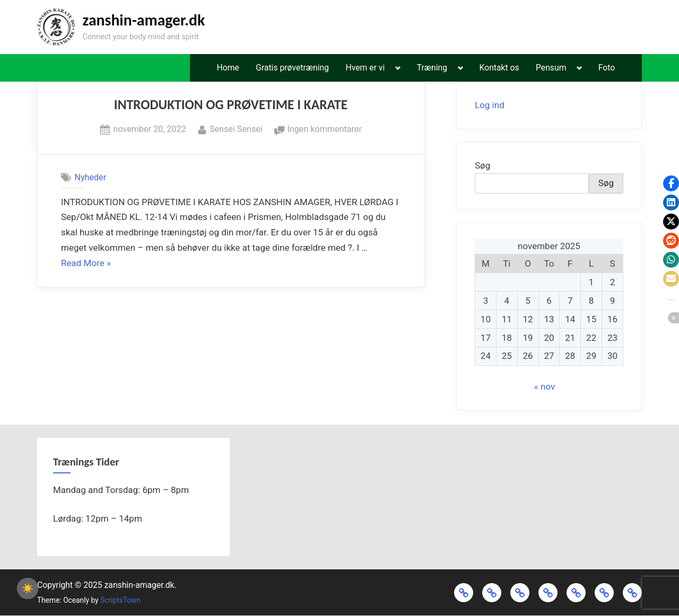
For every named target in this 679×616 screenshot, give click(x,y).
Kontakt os (499, 68)
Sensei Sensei (236, 128)
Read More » (86, 263)
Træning (432, 68)
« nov (545, 386)
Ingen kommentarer (324, 129)
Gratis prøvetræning (292, 68)
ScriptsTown (120, 600)
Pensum (551, 68)
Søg (482, 165)
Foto (607, 68)
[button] (671, 183)
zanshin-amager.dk (143, 20)
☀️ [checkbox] (28, 588)
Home (228, 68)
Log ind (490, 105)
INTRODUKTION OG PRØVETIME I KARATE (231, 105)
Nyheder (90, 177)
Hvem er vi (365, 68)
